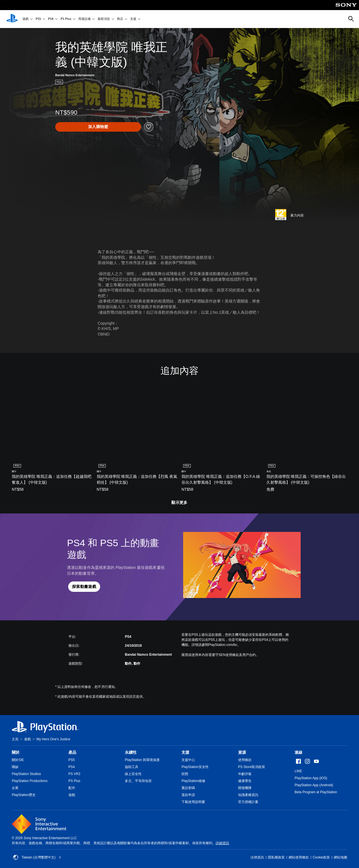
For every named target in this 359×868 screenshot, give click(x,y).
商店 (120, 19)
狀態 (185, 774)
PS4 (51, 19)
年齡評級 (245, 774)
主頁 (15, 739)
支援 (133, 19)
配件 (72, 788)
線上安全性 (133, 774)
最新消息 (104, 19)
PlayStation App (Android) (314, 785)
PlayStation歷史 (24, 795)
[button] (84, 587)
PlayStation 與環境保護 (142, 760)
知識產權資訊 (248, 795)
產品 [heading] (72, 752)
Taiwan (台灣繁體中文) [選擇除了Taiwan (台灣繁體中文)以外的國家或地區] (37, 857)
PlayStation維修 (193, 781)
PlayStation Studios (26, 774)
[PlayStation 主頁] (12, 19)
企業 (15, 788)
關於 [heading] (16, 752)
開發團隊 (245, 788)
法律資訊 (257, 857)
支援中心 (188, 760)
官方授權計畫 (248, 802)
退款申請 (188, 795)
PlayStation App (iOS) (311, 778)
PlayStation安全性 (195, 767)
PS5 (38, 19)
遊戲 (26, 19)
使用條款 (245, 760)
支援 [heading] (185, 752)
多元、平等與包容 (138, 781)
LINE (298, 771)
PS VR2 (74, 774)
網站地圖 (340, 857)
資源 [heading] (242, 752)
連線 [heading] (298, 752)
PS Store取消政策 (252, 767)
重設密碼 (188, 788)
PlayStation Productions (30, 781)
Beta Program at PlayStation (316, 792)
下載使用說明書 (193, 802)
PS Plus (66, 19)
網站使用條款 (299, 857)
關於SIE (18, 760)
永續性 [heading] (131, 752)
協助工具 (132, 767)
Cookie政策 (321, 857)
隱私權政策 (276, 857)
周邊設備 (84, 19)
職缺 (15, 767)
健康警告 (245, 781)
